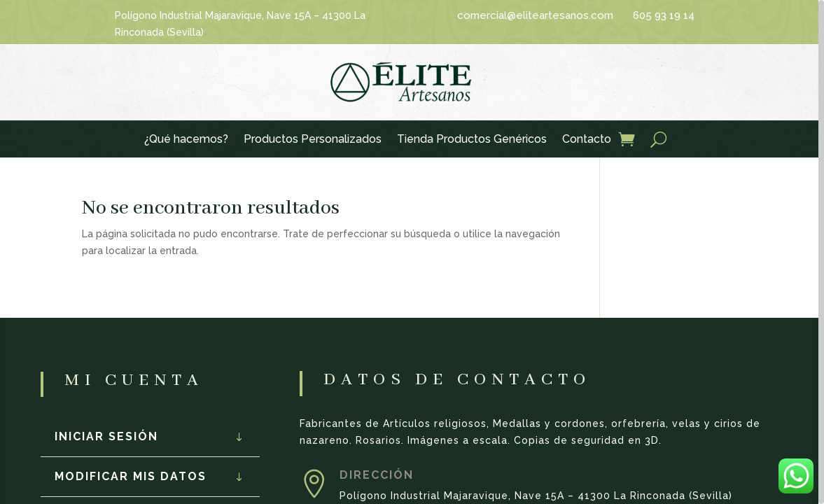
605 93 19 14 (664, 15)
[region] (412, 252)
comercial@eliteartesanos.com (535, 15)
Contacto (587, 140)
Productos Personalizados (313, 140)
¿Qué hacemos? (186, 140)
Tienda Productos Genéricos (472, 140)
